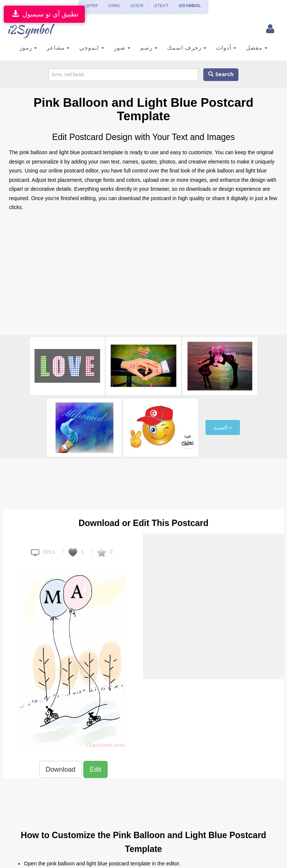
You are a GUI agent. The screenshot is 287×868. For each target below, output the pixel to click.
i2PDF (92, 6)
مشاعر (58, 48)
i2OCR (137, 6)
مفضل (257, 48)
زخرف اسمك (187, 48)
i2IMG (114, 6)
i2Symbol (24, 29)
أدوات (226, 48)
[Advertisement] (143, 276)
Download (61, 769)
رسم (149, 48)
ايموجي (92, 48)
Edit (95, 769)
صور (122, 48)
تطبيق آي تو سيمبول (44, 14)
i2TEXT (161, 6)
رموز (28, 48)
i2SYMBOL (190, 6)
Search (221, 74)
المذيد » (223, 427)
